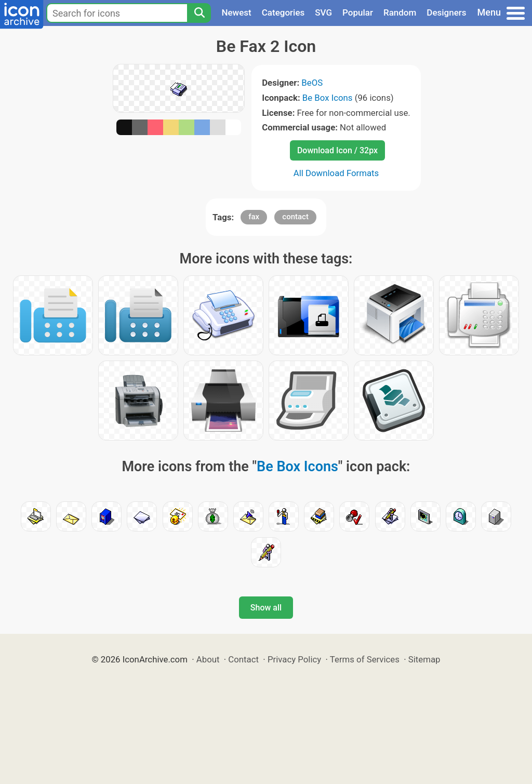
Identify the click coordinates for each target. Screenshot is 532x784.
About (208, 659)
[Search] (199, 13)
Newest (236, 12)
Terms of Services (365, 659)
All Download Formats (336, 173)
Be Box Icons (328, 98)
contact (295, 217)
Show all (266, 608)
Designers (446, 12)
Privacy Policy (294, 659)
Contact (243, 659)
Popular (358, 12)
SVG (323, 12)
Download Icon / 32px (337, 150)
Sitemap (424, 659)
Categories (283, 12)
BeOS (312, 83)
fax (254, 217)
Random (400, 12)
